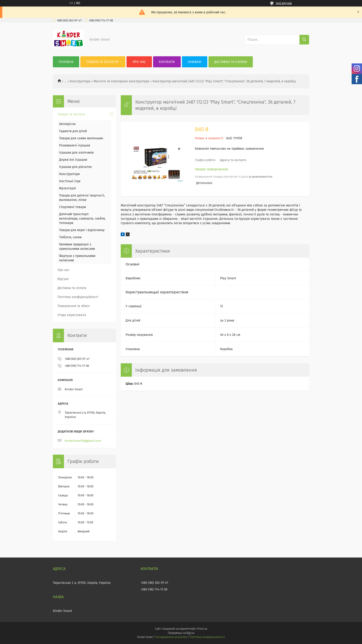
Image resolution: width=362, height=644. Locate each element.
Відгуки (63, 279)
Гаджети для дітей (73, 131)
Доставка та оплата (231, 62)
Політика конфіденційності (78, 297)
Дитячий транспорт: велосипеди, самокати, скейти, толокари (82, 219)
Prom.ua (202, 629)
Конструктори (80, 81)
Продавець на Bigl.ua (181, 633)
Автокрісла (67, 124)
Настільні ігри (70, 181)
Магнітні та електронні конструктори (121, 81)
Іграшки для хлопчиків (76, 153)
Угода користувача (72, 315)
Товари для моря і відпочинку (82, 230)
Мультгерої (68, 188)
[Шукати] (304, 40)
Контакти (167, 62)
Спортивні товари (72, 207)
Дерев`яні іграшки (73, 160)
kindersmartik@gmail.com (83, 441)
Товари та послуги (102, 62)
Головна (66, 62)
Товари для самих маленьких (81, 138)
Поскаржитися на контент (171, 637)
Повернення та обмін (74, 306)
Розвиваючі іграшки (75, 145)
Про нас (139, 62)
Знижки (195, 62)
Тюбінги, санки (70, 237)
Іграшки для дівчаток (75, 167)
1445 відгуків (284, 3)
